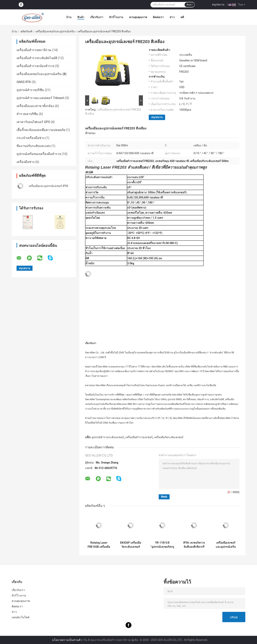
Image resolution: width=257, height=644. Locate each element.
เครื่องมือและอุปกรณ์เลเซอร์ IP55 (48, 186)
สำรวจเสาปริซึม (27, 114)
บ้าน (69, 17)
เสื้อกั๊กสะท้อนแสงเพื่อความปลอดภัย (41, 130)
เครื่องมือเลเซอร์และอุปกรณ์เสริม (55, 31)
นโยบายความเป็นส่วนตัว (67, 640)
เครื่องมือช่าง (26, 162)
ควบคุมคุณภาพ (138, 17)
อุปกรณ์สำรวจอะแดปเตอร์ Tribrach (40, 98)
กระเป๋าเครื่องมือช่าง (31, 138)
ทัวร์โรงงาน (116, 17)
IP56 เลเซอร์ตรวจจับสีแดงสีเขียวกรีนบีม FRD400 (194, 545)
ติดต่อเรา (158, 17)
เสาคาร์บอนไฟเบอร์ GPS (33, 122)
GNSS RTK (24, 82)
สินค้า (81, 17)
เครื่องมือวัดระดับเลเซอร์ (169, 437)
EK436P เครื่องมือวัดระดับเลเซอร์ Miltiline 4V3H (131, 545)
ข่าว (172, 17)
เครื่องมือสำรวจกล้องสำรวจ (35, 66)
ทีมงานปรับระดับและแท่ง (34, 146)
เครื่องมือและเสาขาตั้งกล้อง (35, 106)
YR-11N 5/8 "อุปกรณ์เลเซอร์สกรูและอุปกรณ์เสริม (162, 545)
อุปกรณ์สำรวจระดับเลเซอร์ (108, 437)
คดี (182, 17)
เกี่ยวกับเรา (97, 17)
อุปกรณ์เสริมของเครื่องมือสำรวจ (39, 154)
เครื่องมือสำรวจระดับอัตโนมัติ (37, 58)
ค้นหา (190, 5)
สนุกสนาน (218, 4)
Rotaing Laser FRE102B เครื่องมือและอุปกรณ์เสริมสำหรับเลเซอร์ (99, 545)
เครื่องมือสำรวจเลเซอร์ (139, 437)
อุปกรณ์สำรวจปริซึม (30, 90)
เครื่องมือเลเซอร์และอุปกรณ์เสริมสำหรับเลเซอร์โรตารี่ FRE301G (226, 545)
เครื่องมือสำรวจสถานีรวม (34, 50)
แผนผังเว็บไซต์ (21, 617)
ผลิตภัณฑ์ (26, 31)
